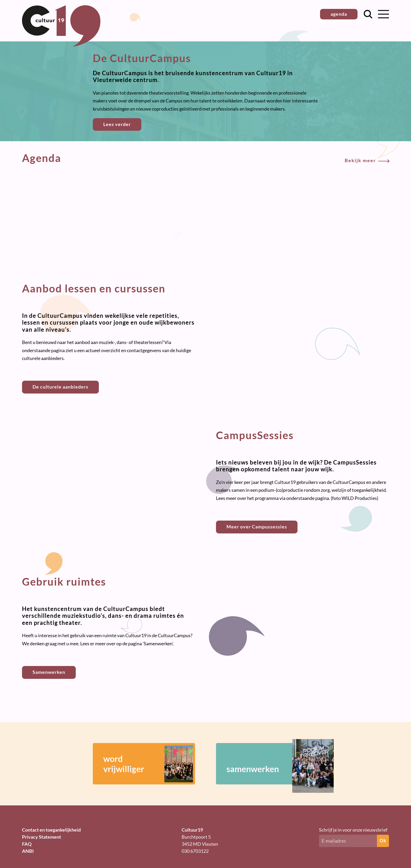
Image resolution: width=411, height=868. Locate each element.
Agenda (206, 158)
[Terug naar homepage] (61, 45)
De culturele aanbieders (60, 387)
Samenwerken (49, 672)
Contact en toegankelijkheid (51, 830)
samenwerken (272, 764)
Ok (383, 841)
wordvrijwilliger (148, 764)
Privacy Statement (42, 837)
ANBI (28, 851)
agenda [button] (339, 14)
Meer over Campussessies (257, 527)
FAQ (27, 844)
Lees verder (117, 124)
